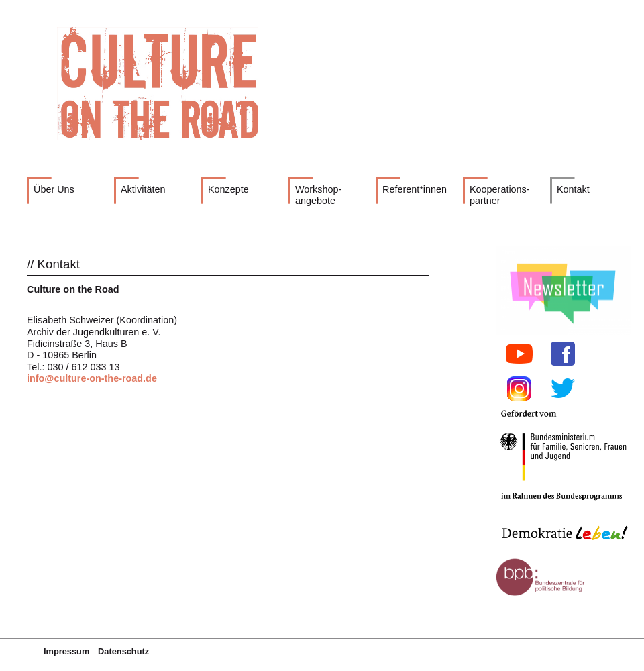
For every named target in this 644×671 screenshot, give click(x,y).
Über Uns (54, 189)
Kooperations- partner (500, 195)
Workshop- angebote (318, 195)
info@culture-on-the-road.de (92, 378)
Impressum (66, 651)
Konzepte (228, 189)
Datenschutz (123, 651)
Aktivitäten (143, 189)
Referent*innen (415, 189)
